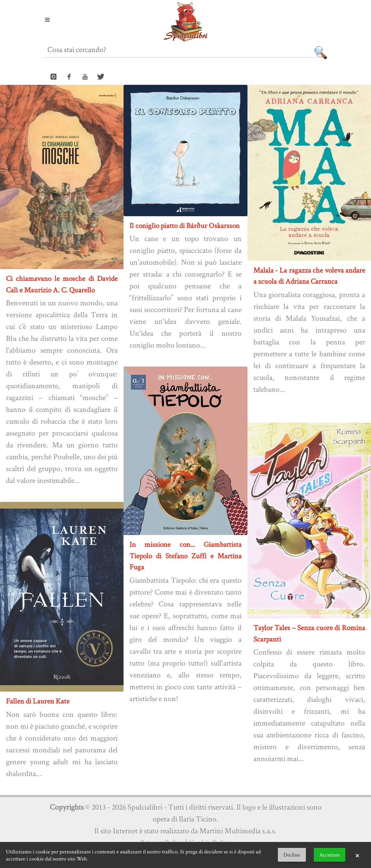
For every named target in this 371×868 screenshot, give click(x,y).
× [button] (357, 855)
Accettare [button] (330, 855)
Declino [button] (292, 855)
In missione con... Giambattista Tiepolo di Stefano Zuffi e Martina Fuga (185, 556)
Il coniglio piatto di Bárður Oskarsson (185, 225)
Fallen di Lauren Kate (38, 701)
